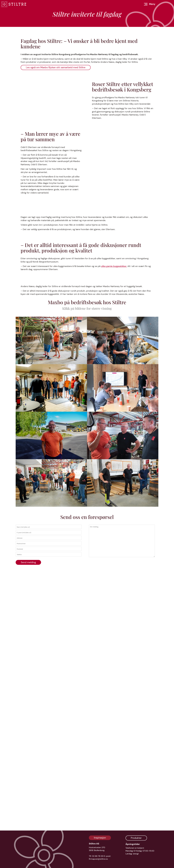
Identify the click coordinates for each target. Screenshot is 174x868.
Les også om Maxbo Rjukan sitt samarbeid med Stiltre (56, 152)
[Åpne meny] (150, 4)
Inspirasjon (100, 838)
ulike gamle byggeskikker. (114, 440)
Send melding (28, 820)
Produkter (136, 838)
